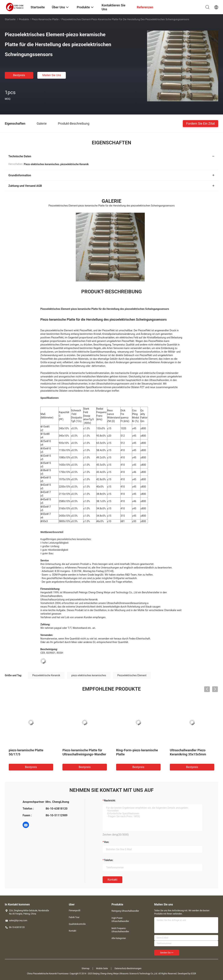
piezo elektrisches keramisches (89, 675)
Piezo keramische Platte (45, 19)
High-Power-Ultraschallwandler (120, 920)
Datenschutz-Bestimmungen (128, 968)
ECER (193, 974)
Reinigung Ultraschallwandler (125, 911)
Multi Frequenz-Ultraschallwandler (120, 930)
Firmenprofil (75, 911)
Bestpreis (19, 75)
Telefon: (109, 860)
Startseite (10, 19)
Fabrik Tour (74, 917)
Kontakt (112, 880)
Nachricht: (110, 801)
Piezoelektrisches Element (132, 675)
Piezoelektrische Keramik (46, 675)
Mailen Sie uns (52, 75)
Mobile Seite (102, 968)
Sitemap (86, 968)
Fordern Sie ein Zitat (201, 123)
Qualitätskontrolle (77, 924)
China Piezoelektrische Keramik (42, 974)
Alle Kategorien (119, 938)
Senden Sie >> (167, 953)
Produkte (24, 19)
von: (107, 842)
